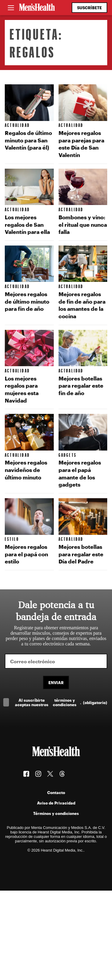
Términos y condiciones (56, 813)
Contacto (56, 792)
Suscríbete (89, 8)
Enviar (56, 682)
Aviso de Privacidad (56, 803)
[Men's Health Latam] (37, 8)
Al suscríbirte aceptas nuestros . (61, 702)
